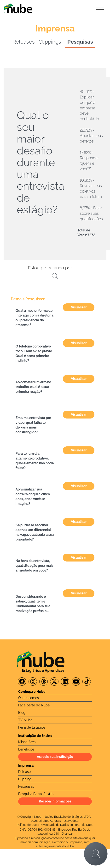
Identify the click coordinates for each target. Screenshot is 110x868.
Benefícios (26, 749)
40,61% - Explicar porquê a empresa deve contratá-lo (89, 105)
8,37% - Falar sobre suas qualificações (91, 213)
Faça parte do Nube (34, 705)
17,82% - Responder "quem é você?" (89, 161)
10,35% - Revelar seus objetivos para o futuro (91, 189)
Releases (24, 42)
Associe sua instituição (55, 757)
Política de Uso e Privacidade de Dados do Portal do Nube (55, 825)
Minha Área (27, 742)
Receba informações (55, 801)
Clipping (25, 779)
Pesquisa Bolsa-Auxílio (36, 794)
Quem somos (29, 698)
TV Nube (25, 720)
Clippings (50, 42)
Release (24, 772)
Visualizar (79, 307)
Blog (22, 713)
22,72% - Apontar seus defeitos (91, 136)
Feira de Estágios (32, 727)
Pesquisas (80, 42)
